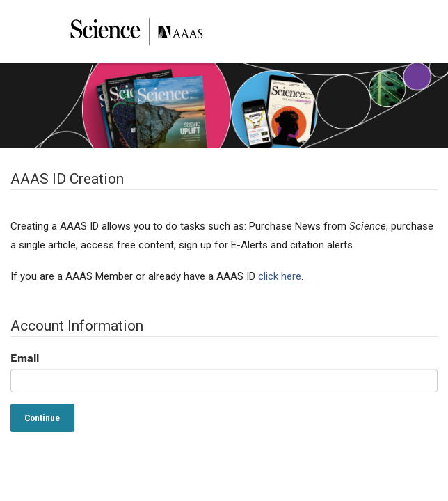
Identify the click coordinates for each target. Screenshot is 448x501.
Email (25, 358)
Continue (42, 417)
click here (280, 276)
